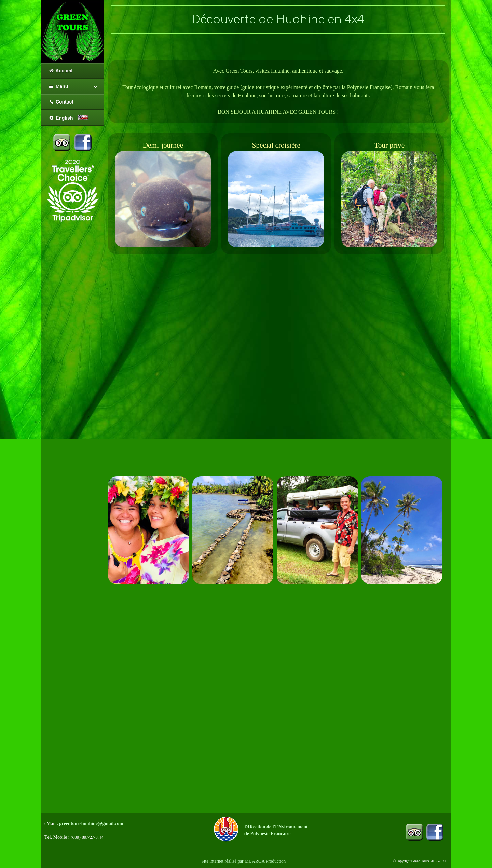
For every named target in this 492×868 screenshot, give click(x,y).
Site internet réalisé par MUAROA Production (243, 861)
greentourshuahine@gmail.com (91, 823)
